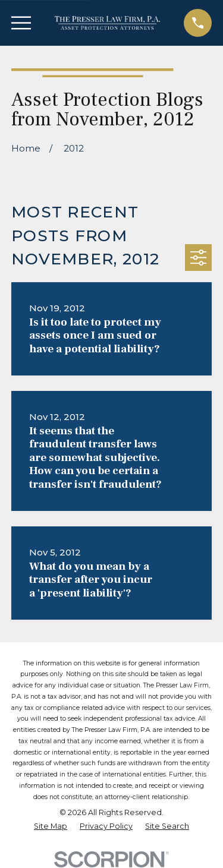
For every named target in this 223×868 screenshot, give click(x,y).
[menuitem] (51, 827)
